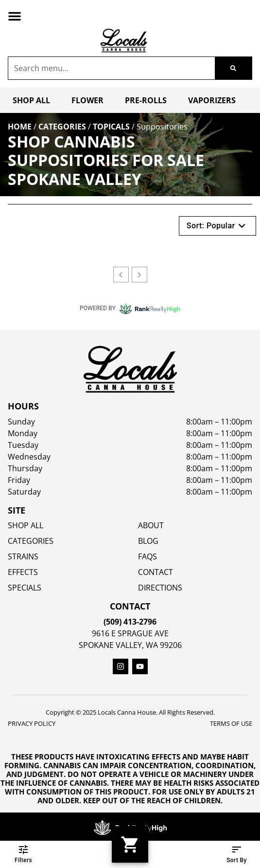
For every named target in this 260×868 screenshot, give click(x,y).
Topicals (111, 127)
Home (20, 127)
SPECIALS (25, 588)
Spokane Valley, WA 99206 (130, 645)
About (151, 525)
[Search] (233, 68)
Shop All (31, 100)
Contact (156, 572)
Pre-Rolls (146, 100)
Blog (148, 541)
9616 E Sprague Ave (130, 633)
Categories (62, 127)
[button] (15, 16)
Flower (87, 100)
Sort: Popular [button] (217, 226)
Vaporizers (212, 100)
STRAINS (23, 556)
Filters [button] (23, 855)
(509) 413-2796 (130, 622)
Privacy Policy (32, 723)
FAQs (147, 556)
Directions (160, 588)
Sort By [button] (237, 855)
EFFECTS (23, 572)
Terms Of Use (231, 723)
